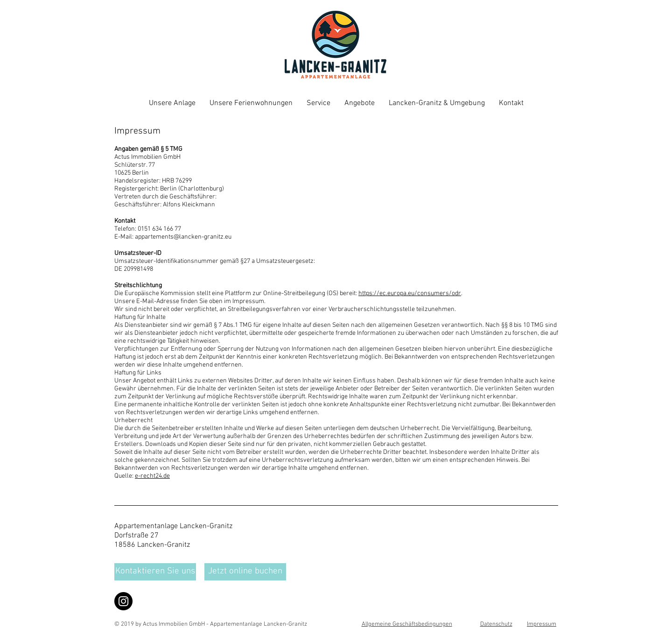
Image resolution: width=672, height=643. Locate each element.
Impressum (542, 624)
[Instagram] (123, 601)
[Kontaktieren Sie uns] (155, 572)
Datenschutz (496, 624)
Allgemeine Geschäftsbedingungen (407, 624)
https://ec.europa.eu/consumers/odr (410, 293)
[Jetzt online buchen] (245, 572)
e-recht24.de (152, 476)
